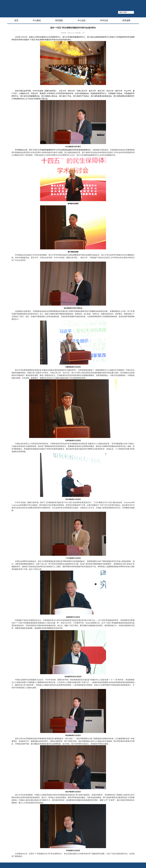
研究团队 (59, 20)
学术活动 (104, 20)
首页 (16, 20)
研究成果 (126, 20)
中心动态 (82, 20)
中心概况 (37, 20)
